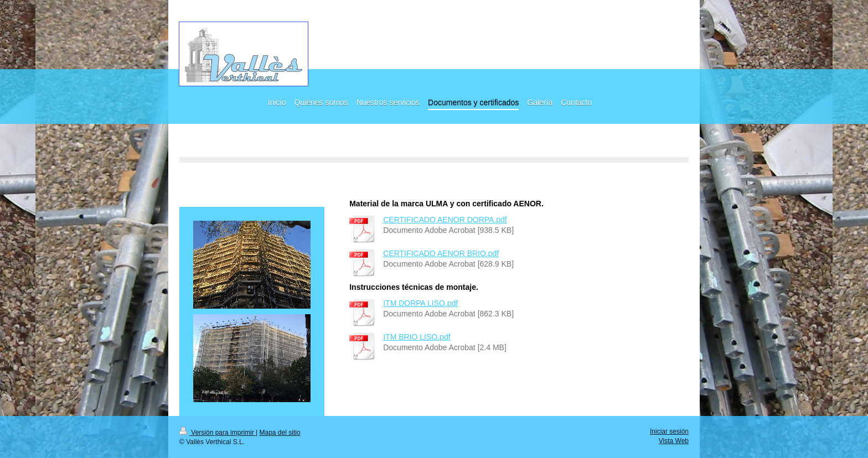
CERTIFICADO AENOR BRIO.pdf (441, 253)
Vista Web (674, 441)
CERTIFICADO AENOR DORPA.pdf (445, 220)
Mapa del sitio (280, 433)
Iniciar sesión (669, 431)
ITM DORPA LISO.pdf (420, 303)
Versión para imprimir (218, 433)
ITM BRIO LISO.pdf (417, 337)
